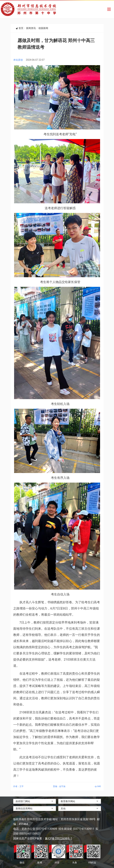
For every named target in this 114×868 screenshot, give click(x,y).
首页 (21, 28)
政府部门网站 (23, 801)
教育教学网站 (68, 801)
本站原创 (18, 60)
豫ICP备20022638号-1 (58, 838)
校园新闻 (43, 28)
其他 (63, 809)
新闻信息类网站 (24, 809)
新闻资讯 (31, 28)
